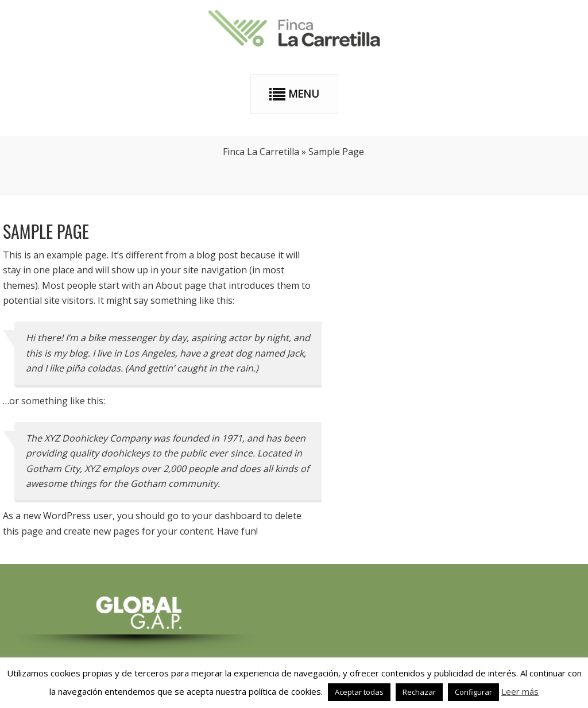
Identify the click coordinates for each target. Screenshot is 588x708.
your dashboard (227, 516)
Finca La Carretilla (261, 152)
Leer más (520, 691)
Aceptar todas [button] (359, 692)
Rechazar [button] (419, 692)
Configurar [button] (473, 692)
